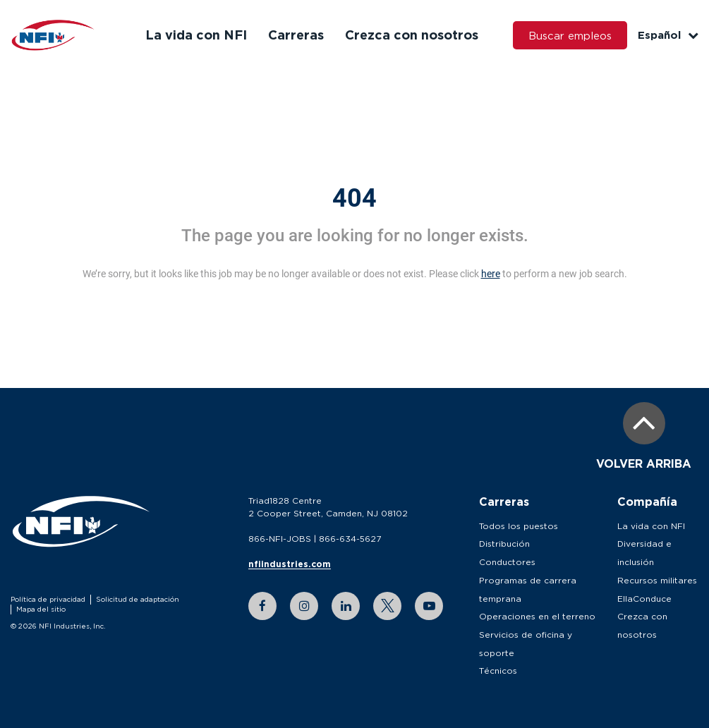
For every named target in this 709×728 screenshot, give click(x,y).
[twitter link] (387, 606)
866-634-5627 (350, 539)
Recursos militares (657, 580)
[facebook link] (262, 606)
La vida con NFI (196, 35)
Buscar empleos (570, 35)
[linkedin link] (346, 606)
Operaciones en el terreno (537, 616)
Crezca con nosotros (412, 35)
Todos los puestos (519, 526)
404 (354, 198)
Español (668, 35)
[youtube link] (429, 606)
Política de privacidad (48, 599)
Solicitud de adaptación (138, 599)
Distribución (504, 544)
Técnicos (498, 671)
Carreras (296, 35)
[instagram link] (304, 606)
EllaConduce (644, 599)
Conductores (507, 562)
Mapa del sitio (41, 609)
